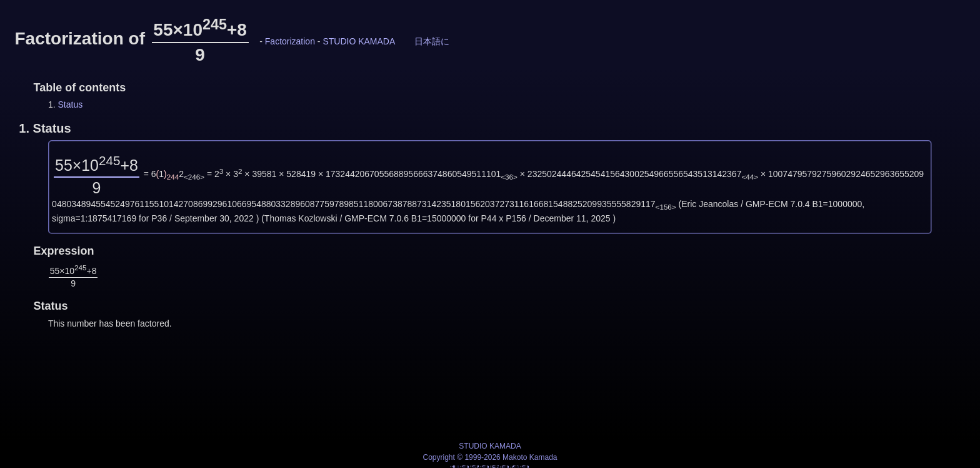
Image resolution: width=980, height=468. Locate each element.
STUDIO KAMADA (359, 41)
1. (45, 128)
